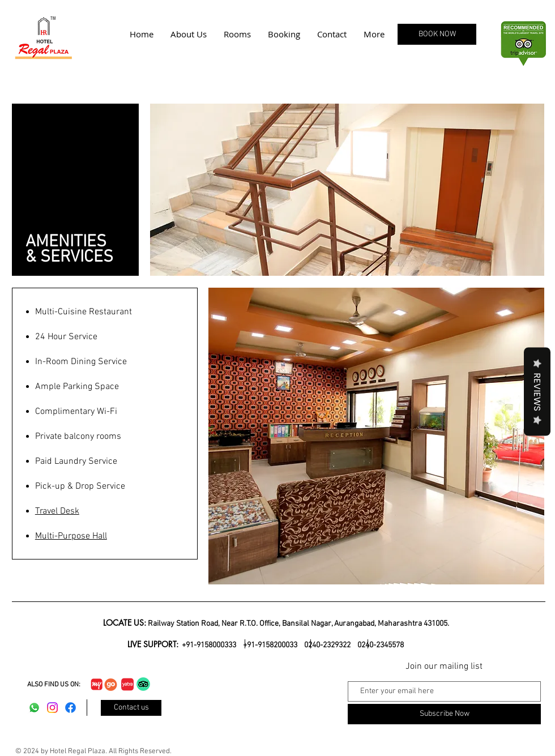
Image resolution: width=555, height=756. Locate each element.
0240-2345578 (381, 645)
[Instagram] (52, 708)
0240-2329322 (327, 645)
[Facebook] (71, 708)
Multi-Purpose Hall (71, 536)
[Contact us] (131, 708)
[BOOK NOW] (437, 34)
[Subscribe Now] (444, 714)
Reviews (537, 391)
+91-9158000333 (210, 645)
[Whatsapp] (34, 708)
